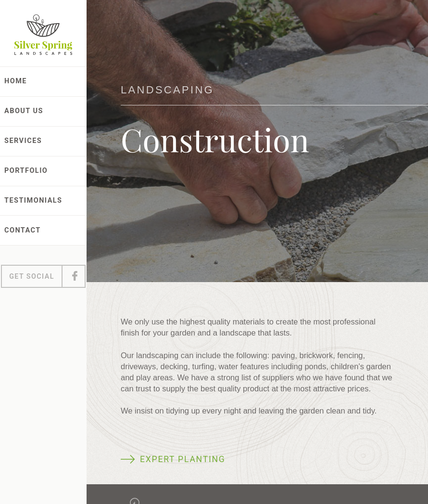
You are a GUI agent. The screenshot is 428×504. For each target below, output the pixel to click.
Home (16, 81)
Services (23, 141)
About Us (24, 111)
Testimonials (33, 200)
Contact (23, 230)
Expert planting (183, 459)
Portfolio (26, 171)
